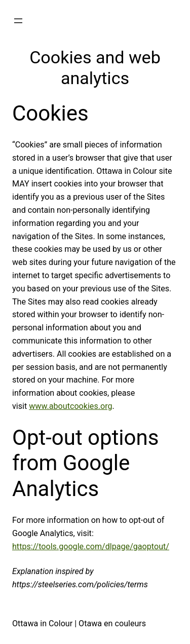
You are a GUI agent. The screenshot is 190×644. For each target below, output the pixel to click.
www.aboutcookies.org (70, 406)
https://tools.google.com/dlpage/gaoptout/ (91, 546)
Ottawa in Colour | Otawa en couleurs (79, 623)
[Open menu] (18, 21)
